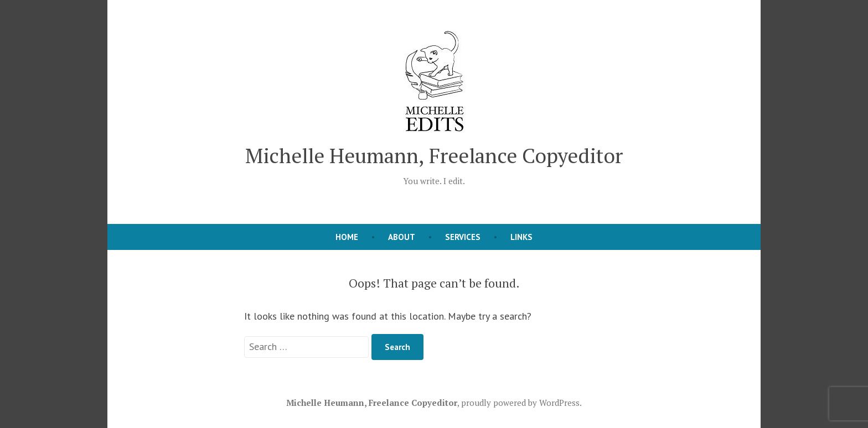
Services (463, 237)
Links (521, 237)
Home (347, 237)
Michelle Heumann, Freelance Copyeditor (434, 155)
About (402, 237)
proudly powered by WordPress (520, 403)
